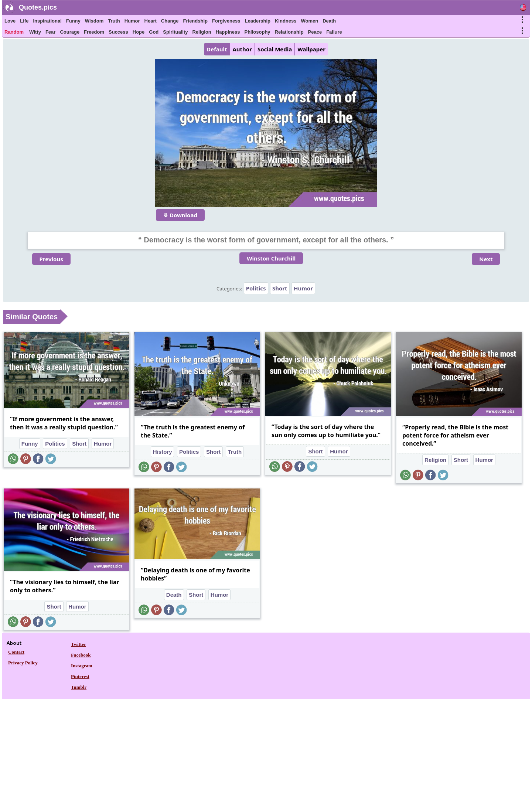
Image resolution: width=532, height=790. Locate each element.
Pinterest (80, 676)
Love (10, 21)
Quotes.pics (38, 7)
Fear (50, 32)
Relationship (289, 32)
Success (118, 32)
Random (14, 32)
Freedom (94, 32)
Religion (202, 32)
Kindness (286, 21)
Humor (132, 21)
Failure (334, 32)
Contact (16, 652)
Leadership (258, 21)
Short (280, 288)
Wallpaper (311, 49)
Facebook (81, 655)
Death (329, 21)
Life (24, 21)
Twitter (79, 644)
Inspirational (47, 21)
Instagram (82, 666)
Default (217, 49)
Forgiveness (226, 21)
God (154, 32)
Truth (114, 21)
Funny (73, 21)
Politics (256, 288)
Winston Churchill (271, 258)
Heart (151, 21)
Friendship (195, 21)
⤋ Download (180, 215)
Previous (51, 259)
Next (486, 259)
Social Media (275, 49)
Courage (70, 32)
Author (242, 49)
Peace (315, 32)
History (163, 452)
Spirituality (175, 32)
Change (170, 21)
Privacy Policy (23, 663)
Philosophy (258, 32)
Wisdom (94, 21)
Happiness (228, 32)
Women (309, 21)
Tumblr (79, 687)
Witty (35, 32)
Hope (139, 32)
